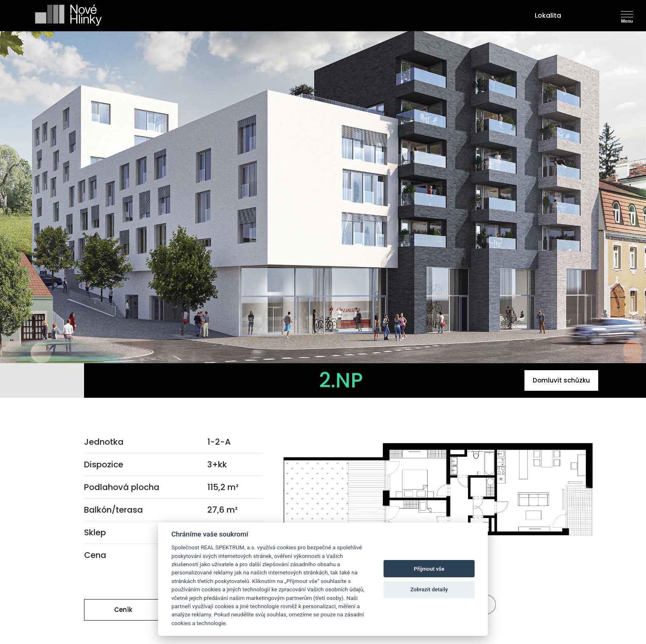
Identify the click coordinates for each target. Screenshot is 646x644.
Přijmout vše (429, 569)
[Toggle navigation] (631, 14)
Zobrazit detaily (429, 589)
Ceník (123, 610)
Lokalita (548, 15)
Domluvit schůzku (561, 380)
